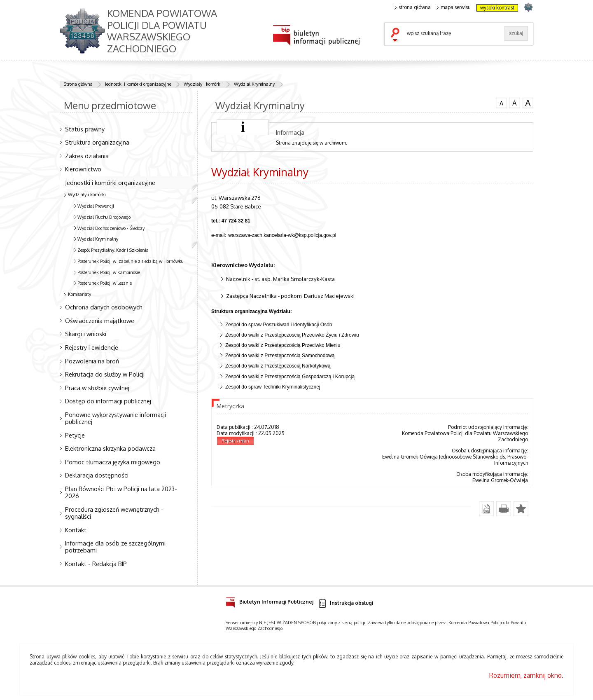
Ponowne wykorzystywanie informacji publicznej (116, 418)
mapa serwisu (454, 7)
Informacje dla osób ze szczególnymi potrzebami (115, 547)
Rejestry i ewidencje (92, 347)
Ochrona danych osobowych (104, 307)
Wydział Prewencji (96, 206)
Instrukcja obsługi (345, 603)
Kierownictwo (83, 169)
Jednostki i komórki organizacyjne (138, 84)
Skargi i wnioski (86, 334)
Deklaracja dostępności (97, 475)
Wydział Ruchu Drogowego (104, 217)
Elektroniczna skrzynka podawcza (110, 448)
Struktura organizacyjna (97, 142)
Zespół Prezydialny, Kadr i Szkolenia (113, 250)
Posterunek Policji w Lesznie (105, 283)
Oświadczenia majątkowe (100, 321)
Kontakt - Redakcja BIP (96, 564)
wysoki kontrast (497, 8)
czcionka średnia (514, 103)
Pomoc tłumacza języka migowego (113, 462)
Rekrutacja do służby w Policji (105, 374)
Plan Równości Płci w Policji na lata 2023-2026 (121, 492)
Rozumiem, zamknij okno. (526, 675)
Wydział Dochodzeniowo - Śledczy (111, 228)
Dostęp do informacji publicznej (108, 401)
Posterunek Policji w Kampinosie (109, 272)
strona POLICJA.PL (528, 7)
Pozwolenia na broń (92, 361)
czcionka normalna (501, 102)
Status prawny (85, 129)
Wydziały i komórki (203, 84)
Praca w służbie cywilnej (97, 388)
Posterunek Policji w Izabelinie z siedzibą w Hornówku (131, 261)
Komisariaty (79, 294)
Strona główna (78, 84)
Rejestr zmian (235, 441)
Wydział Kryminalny (254, 84)
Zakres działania (87, 156)
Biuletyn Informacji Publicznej (270, 601)
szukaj (397, 35)
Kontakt (76, 530)
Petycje (75, 435)
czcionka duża (528, 103)
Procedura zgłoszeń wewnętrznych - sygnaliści (114, 513)
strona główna (413, 7)
